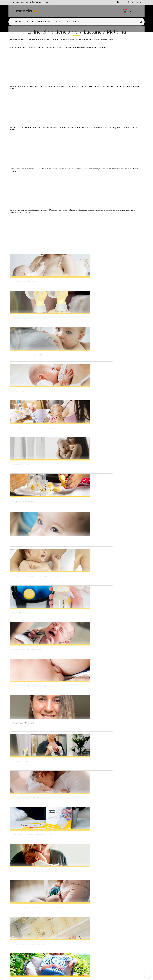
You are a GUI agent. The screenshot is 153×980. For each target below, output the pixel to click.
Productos (17, 21)
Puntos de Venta (71, 21)
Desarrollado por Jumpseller (95, 978)
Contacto (82, 935)
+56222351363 (50, 944)
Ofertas (30, 21)
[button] (148, 975)
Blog (56, 21)
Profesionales (43, 21)
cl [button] (123, 2)
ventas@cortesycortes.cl (21, 2)
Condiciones (83, 938)
